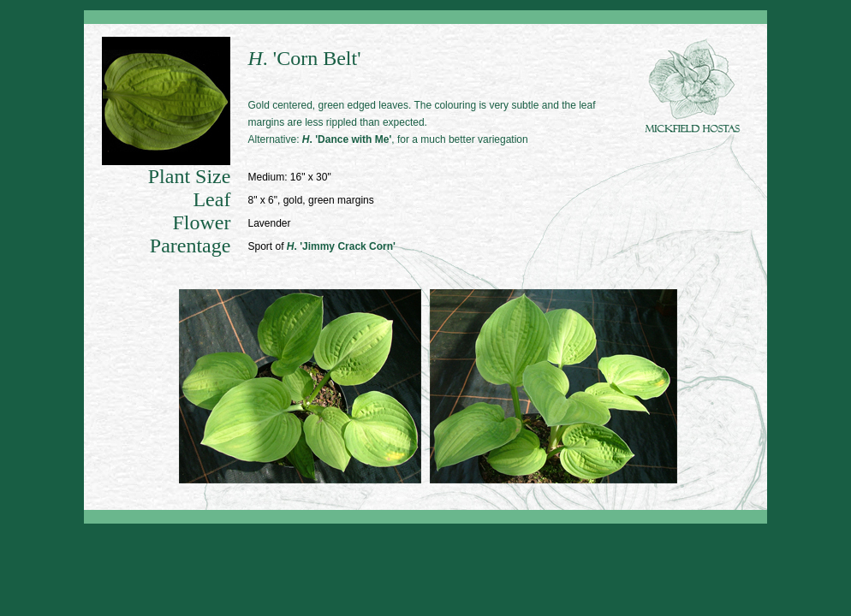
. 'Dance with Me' (347, 139)
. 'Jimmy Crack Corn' (341, 246)
